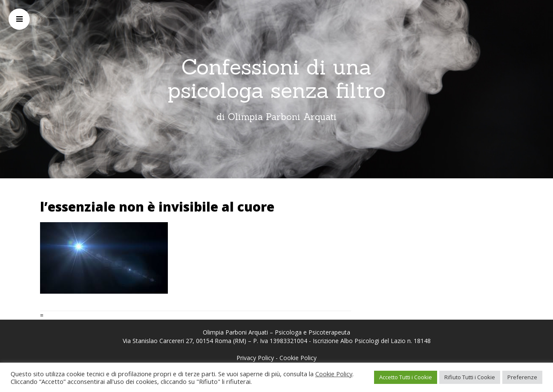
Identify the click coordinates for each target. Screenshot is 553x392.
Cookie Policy (298, 358)
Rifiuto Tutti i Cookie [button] (470, 377)
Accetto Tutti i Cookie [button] (406, 377)
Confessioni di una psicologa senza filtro (276, 79)
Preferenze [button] (522, 377)
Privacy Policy (255, 358)
